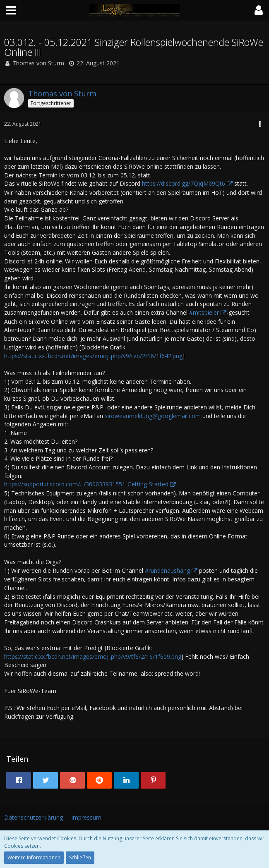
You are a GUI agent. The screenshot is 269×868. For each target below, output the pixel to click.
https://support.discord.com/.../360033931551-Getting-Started (86, 484)
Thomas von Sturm (38, 63)
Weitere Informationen (34, 857)
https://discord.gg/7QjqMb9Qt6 (184, 183)
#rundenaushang (167, 570)
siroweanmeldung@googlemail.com (153, 416)
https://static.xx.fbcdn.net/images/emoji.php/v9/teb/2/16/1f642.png (93, 356)
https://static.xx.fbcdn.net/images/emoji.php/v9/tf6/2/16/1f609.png (93, 656)
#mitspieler (204, 312)
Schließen (80, 857)
